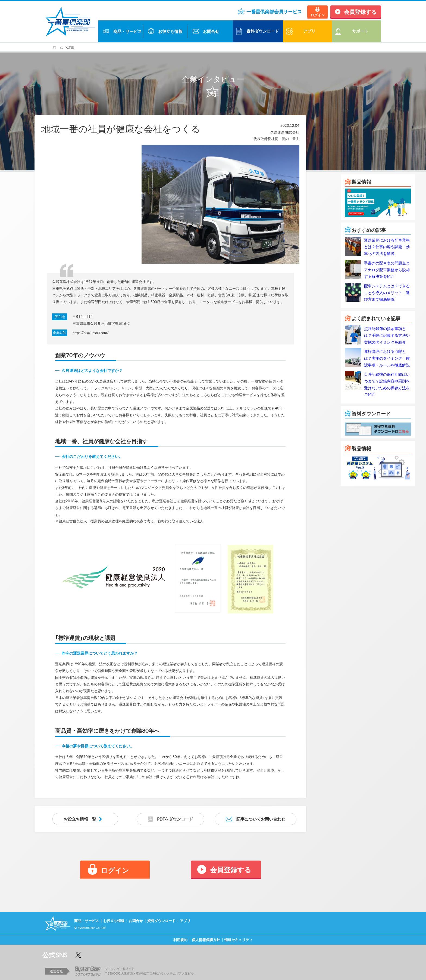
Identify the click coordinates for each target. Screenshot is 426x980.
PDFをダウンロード (175, 819)
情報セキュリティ (239, 940)
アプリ (185, 921)
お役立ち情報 (170, 31)
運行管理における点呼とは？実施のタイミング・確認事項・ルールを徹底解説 (387, 358)
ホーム (58, 47)
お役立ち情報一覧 (80, 819)
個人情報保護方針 (206, 940)
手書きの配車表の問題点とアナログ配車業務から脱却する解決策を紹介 (387, 269)
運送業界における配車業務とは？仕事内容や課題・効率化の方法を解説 (387, 247)
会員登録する (360, 12)
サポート (360, 31)
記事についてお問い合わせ (261, 819)
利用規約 (180, 940)
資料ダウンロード (263, 31)
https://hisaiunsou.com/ (91, 333)
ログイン (318, 15)
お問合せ (211, 31)
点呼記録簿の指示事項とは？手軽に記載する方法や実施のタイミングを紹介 (387, 335)
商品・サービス (128, 31)
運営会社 (56, 971)
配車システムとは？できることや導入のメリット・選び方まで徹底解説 (387, 292)
